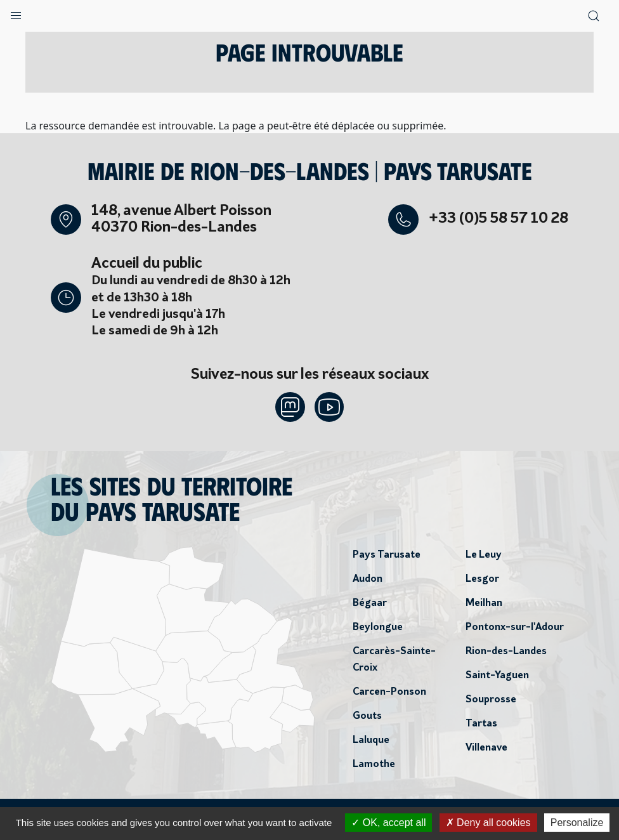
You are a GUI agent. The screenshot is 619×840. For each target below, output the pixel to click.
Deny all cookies (488, 823)
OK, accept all (388, 823)
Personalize (577, 823)
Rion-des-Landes (506, 652)
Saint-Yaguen (497, 676)
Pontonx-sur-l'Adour (515, 628)
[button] (16, 13)
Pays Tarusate (387, 556)
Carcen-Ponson (389, 693)
